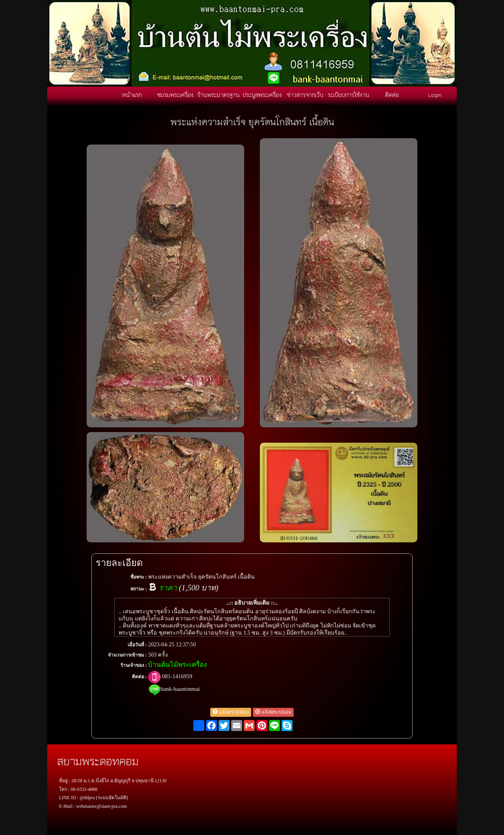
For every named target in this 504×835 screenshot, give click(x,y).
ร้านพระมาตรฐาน (219, 95)
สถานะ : (139, 589)
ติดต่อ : (139, 677)
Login (435, 95)
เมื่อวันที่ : (137, 645)
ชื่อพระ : (139, 577)
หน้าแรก (132, 95)
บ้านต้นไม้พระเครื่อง (177, 665)
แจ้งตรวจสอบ (231, 712)
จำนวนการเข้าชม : (127, 655)
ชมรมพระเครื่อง (175, 95)
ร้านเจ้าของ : (134, 665)
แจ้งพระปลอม (273, 712)
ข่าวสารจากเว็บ (305, 95)
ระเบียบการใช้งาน (348, 95)
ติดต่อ (392, 95)
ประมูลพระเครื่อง (262, 95)
